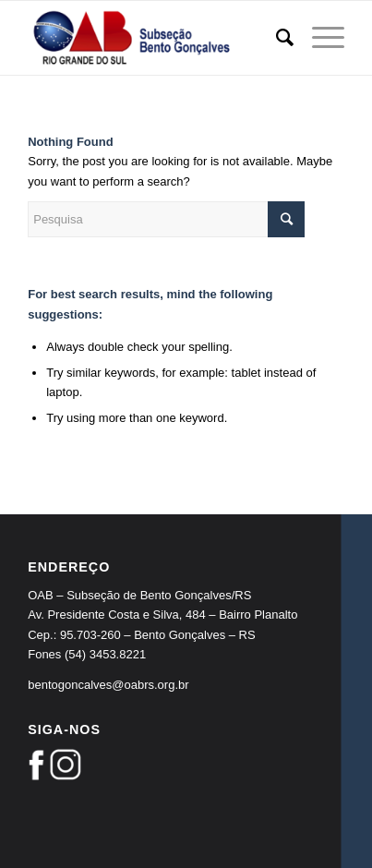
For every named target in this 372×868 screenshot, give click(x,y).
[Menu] (319, 38)
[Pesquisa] (276, 38)
